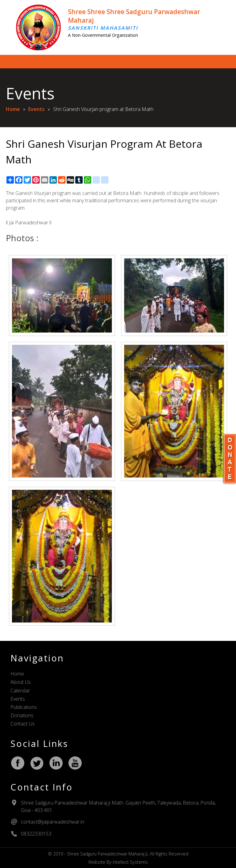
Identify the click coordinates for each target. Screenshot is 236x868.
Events (36, 109)
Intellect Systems (130, 862)
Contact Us (23, 724)
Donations (22, 715)
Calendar (20, 691)
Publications (24, 707)
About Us (21, 682)
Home (13, 109)
